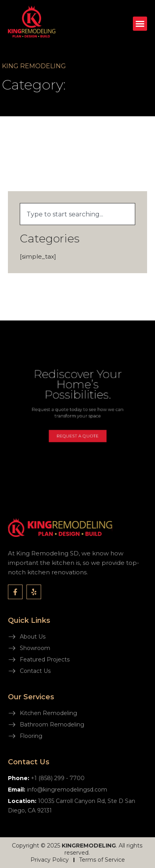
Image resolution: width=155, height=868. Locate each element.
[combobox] (77, 214)
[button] (140, 24)
